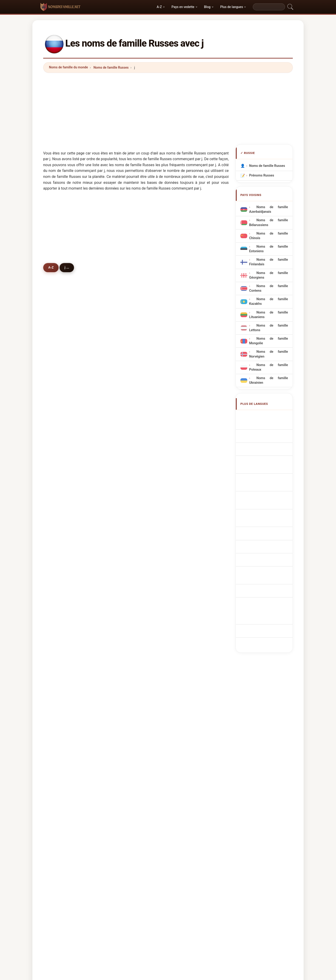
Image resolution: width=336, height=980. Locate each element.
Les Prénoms (172, 826)
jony (185, 471)
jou (58, 538)
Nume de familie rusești (270, 522)
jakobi (123, 583)
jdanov (61, 449)
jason (186, 460)
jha (58, 572)
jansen (124, 683)
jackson (61, 360)
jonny (186, 483)
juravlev (61, 438)
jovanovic (126, 538)
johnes (187, 538)
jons (185, 360)
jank (59, 683)
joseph (124, 460)
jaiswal (61, 616)
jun (121, 505)
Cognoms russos (265, 452)
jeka (122, 516)
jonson (61, 371)
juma (122, 661)
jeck (122, 627)
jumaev (124, 393)
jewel (122, 494)
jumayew (188, 594)
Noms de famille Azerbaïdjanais (269, 209)
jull (184, 650)
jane (122, 360)
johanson (188, 616)
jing (58, 627)
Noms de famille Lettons (269, 328)
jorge (122, 672)
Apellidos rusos (263, 416)
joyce (60, 717)
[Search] (269, 7)
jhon (122, 572)
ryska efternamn (264, 530)
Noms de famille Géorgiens (269, 275)
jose (185, 505)
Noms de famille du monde (68, 67)
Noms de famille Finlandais (269, 262)
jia (183, 527)
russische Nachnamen (268, 433)
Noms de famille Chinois (269, 236)
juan (59, 583)
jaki (58, 349)
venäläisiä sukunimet (268, 504)
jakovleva (63, 427)
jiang (59, 505)
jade (122, 471)
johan (60, 650)
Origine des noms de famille (135, 826)
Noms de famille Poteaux (269, 367)
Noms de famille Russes (111, 67)
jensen (124, 527)
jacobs (187, 516)
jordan (186, 371)
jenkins (124, 427)
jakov (122, 706)
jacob (60, 516)
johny (60, 561)
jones (186, 349)
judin (122, 616)
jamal (60, 460)
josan (123, 650)
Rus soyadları (262, 539)
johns (186, 405)
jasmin (124, 594)
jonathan (188, 661)
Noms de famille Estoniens (269, 249)
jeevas (123, 449)
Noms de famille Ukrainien (269, 380)
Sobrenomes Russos (267, 461)
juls (184, 706)
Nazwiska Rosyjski (266, 470)
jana (122, 438)
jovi (121, 605)
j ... (70, 267)
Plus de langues (232, 7)
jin (57, 382)
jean (59, 405)
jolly (185, 561)
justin (186, 549)
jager (122, 549)
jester (186, 427)
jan (121, 349)
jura (184, 683)
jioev (185, 639)
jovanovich (64, 594)
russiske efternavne (266, 496)
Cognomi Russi (263, 442)
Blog (207, 7)
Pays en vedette (183, 7)
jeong (186, 572)
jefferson (62, 483)
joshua (61, 672)
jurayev (61, 494)
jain (184, 449)
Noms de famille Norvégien (269, 354)
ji (182, 382)
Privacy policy (259, 826)
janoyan (61, 661)
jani (58, 694)
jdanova (61, 471)
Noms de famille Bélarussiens (269, 223)
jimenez (188, 694)
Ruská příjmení (263, 487)
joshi (185, 627)
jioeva (123, 639)
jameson (188, 416)
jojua (59, 706)
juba (59, 605)
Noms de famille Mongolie (269, 341)
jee (58, 527)
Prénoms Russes (262, 175)
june (122, 416)
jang (59, 549)
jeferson (125, 694)
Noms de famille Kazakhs (269, 301)
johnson (125, 371)
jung (185, 393)
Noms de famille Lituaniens (269, 315)
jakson (124, 405)
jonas (123, 382)
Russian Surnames (266, 424)
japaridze (188, 672)
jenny (186, 494)
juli (58, 393)
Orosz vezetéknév (265, 513)
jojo (121, 483)
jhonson (188, 605)
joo (121, 561)
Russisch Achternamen (269, 479)
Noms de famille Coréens (269, 288)
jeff (58, 416)
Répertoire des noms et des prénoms (215, 826)
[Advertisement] (168, 109)
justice (187, 438)
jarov (59, 639)
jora (184, 583)
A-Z (159, 7)
